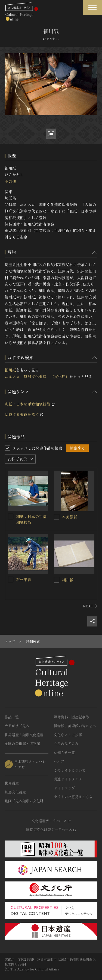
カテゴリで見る (17, 726)
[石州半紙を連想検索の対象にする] (11, 580)
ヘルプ (59, 761)
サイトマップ (64, 788)
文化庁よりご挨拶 (68, 735)
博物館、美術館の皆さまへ (75, 726)
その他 (10, 181)
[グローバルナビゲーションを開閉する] (92, 8)
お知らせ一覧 (64, 752)
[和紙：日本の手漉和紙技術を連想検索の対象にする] (11, 516)
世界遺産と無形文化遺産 (24, 735)
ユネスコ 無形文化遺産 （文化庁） (37, 376)
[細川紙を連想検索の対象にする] (57, 580)
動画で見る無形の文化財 (24, 801)
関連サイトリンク (68, 779)
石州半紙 (24, 580)
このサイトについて (70, 770)
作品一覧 (12, 717)
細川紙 (10, 370)
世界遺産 (12, 783)
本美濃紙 (70, 517)
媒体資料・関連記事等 (72, 717)
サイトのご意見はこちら (73, 797)
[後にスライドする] (90, 606)
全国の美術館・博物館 (22, 743)
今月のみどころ (66, 743)
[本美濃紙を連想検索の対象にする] (57, 517)
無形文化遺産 (15, 792)
